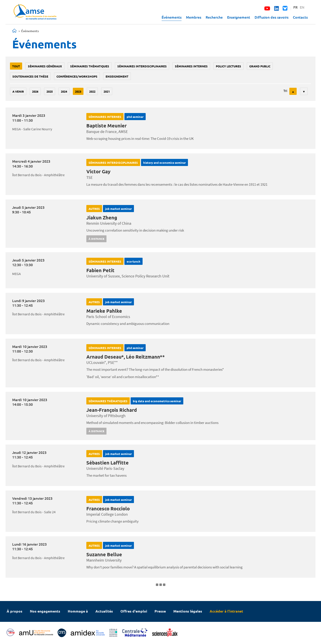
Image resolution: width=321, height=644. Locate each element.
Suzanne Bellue (104, 554)
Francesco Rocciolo (108, 508)
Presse (160, 611)
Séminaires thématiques (90, 66)
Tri (285, 91)
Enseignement (239, 17)
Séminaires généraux (45, 66)
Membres (194, 17)
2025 (50, 91)
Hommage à (78, 611)
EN (302, 7)
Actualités (104, 611)
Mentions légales (188, 611)
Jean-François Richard (112, 410)
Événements (172, 17)
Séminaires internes (191, 66)
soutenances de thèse (30, 76)
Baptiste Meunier (106, 126)
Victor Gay (98, 171)
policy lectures (228, 66)
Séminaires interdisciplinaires (142, 66)
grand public (260, 66)
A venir (18, 91)
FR (295, 7)
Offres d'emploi (134, 611)
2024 (64, 91)
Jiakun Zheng (102, 218)
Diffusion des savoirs (272, 17)
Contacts (300, 17)
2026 (35, 91)
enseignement (117, 76)
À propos (15, 611)
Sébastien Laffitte (107, 463)
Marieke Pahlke (104, 311)
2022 (92, 91)
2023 (78, 91)
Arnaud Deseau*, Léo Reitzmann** (126, 357)
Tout (16, 66)
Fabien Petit (100, 270)
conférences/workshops (77, 76)
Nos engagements (45, 611)
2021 (107, 91)
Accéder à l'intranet (226, 611)
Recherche (214, 17)
